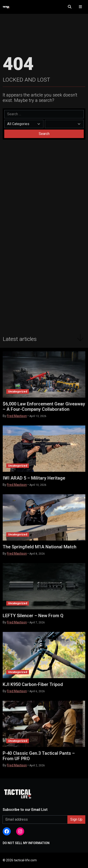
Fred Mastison (17, 416)
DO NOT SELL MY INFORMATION (26, 843)
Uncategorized (18, 392)
